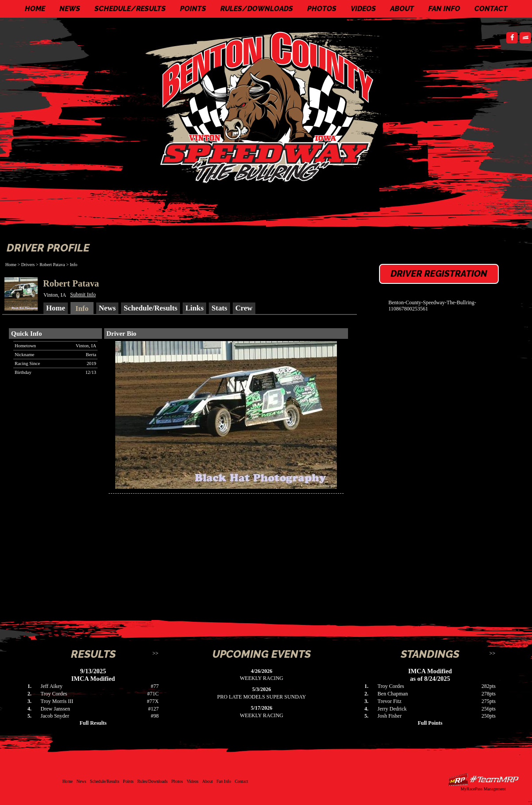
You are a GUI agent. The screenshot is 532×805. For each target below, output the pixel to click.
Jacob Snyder (55, 716)
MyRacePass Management (483, 789)
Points (193, 9)
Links (194, 308)
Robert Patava (52, 265)
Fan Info (444, 9)
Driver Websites (483, 779)
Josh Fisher (390, 716)
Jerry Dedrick (392, 709)
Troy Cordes (54, 694)
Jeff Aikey (52, 686)
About (402, 9)
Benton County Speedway (268, 106)
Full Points (430, 723)
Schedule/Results (130, 9)
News (70, 9)
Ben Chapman (393, 694)
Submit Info (83, 295)
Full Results (93, 723)
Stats (219, 308)
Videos (363, 9)
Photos (322, 9)
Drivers (28, 265)
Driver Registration (439, 274)
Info (73, 265)
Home (35, 9)
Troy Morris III (57, 701)
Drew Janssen (55, 709)
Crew (244, 308)
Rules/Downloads (257, 9)
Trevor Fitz (390, 701)
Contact (491, 9)
